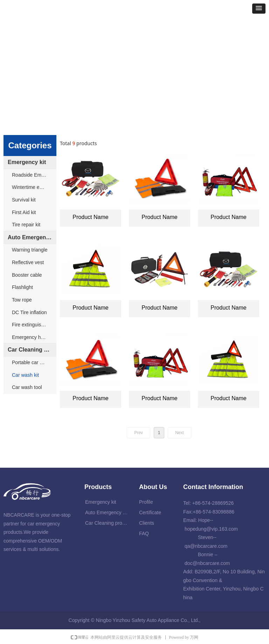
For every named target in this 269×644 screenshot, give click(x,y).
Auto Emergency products (32, 237)
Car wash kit (25, 375)
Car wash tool (27, 387)
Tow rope (22, 300)
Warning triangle (30, 250)
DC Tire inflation (29, 312)
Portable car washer (34, 362)
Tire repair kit (26, 225)
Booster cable (27, 275)
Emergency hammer (34, 337)
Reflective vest (28, 262)
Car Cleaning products (32, 350)
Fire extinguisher (30, 325)
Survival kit (24, 200)
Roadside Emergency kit (34, 175)
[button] (259, 9)
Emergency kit (27, 162)
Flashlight (22, 287)
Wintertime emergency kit (34, 187)
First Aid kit (24, 212)
